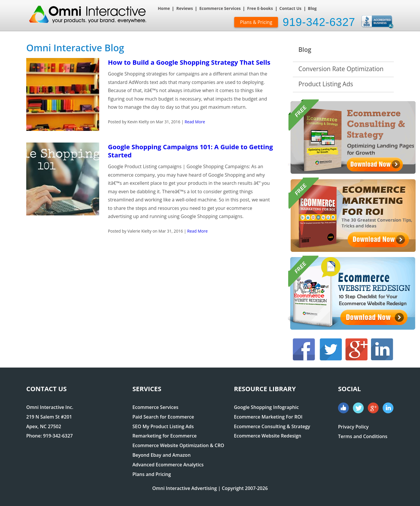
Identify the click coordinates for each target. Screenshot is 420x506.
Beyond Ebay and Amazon (162, 455)
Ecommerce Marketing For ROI (268, 417)
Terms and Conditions (363, 436)
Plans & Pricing (256, 22)
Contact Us (290, 9)
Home (164, 9)
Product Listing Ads (326, 84)
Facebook (304, 349)
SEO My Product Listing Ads (163, 426)
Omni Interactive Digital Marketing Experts (90, 17)
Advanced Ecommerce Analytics (168, 465)
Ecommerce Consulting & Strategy (272, 426)
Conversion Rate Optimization (341, 69)
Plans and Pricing (152, 474)
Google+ (356, 349)
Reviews (184, 9)
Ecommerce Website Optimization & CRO (178, 445)
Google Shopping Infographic (266, 407)
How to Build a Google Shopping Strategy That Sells (189, 62)
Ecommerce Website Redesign (268, 436)
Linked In (382, 349)
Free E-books (260, 9)
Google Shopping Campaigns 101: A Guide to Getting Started (190, 151)
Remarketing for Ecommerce (164, 436)
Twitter (331, 349)
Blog (312, 9)
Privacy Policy (353, 427)
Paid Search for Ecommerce (163, 417)
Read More (195, 122)
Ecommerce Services (220, 9)
